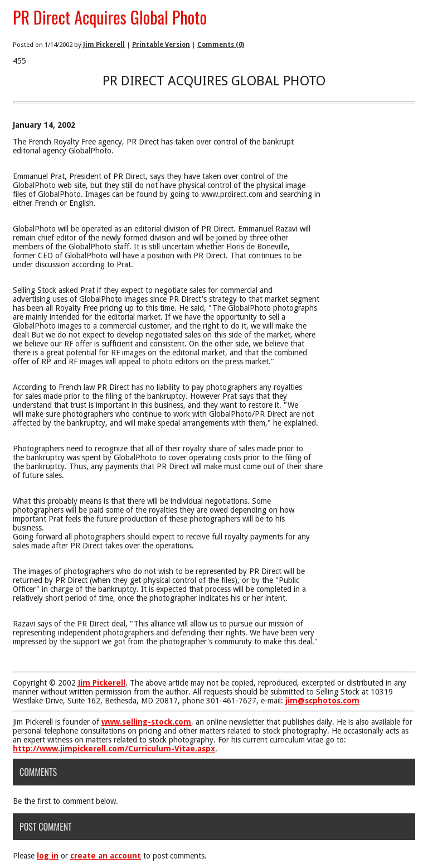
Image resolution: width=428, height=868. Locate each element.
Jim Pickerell (104, 45)
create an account (106, 856)
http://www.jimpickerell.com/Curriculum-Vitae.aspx (114, 749)
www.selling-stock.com (146, 722)
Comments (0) (221, 45)
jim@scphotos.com (322, 701)
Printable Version (161, 45)
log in (48, 856)
